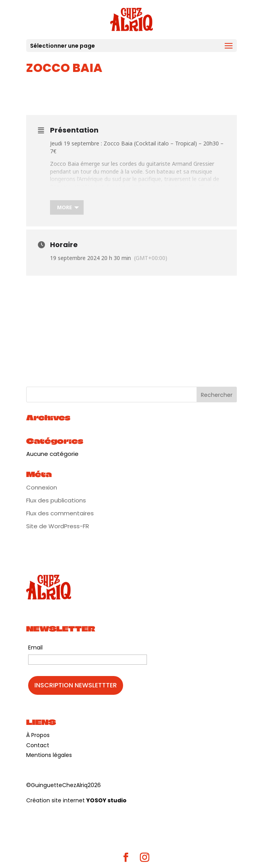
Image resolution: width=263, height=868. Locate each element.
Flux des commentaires (60, 513)
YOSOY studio (106, 800)
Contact (38, 745)
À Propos (38, 735)
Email (35, 647)
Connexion (42, 487)
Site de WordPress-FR (58, 526)
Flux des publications (56, 500)
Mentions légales (49, 755)
